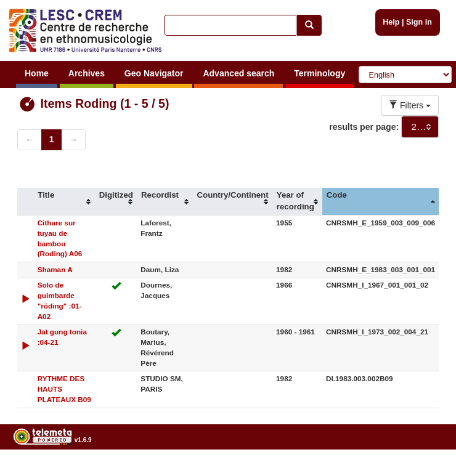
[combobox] (420, 127)
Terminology (320, 73)
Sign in (419, 22)
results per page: (364, 127)
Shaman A (55, 269)
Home (37, 73)
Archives (87, 73)
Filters (410, 105)
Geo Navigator (154, 73)
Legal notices (425, 471)
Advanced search (238, 73)
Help (391, 22)
